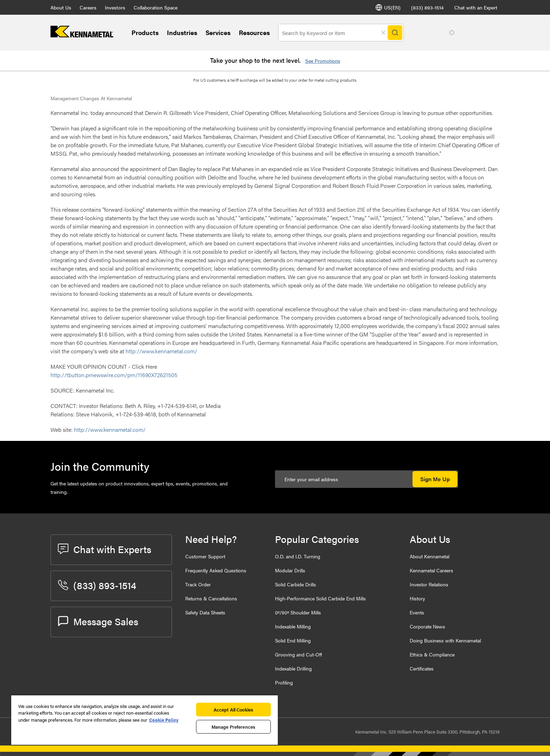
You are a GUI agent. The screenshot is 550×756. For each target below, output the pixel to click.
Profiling (284, 682)
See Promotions (323, 61)
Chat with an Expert (476, 7)
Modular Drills (290, 570)
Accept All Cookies (233, 710)
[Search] (395, 33)
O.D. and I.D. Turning (298, 556)
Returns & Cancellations (211, 598)
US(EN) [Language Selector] (388, 7)
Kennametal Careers (431, 570)
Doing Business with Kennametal (445, 640)
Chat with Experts (105, 549)
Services (218, 32)
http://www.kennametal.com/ (161, 351)
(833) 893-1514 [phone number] (427, 7)
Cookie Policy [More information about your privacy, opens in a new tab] (164, 720)
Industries (182, 32)
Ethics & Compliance (432, 654)
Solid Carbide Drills (296, 584)
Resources (254, 32)
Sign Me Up (435, 479)
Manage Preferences (233, 727)
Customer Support (205, 556)
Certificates (422, 668)
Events (417, 612)
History (417, 598)
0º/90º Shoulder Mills (298, 612)
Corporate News (427, 626)
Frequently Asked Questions (216, 570)
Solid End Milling (293, 640)
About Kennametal (430, 556)
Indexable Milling (293, 626)
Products (145, 32)
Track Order (198, 584)
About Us (61, 7)
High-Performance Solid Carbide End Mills (320, 598)
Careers (88, 7)
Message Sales (98, 621)
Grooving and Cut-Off (299, 654)
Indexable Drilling (293, 668)
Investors (115, 7)
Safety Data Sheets (205, 612)
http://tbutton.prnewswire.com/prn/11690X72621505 (114, 375)
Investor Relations (429, 584)
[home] (82, 35)
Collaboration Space (156, 7)
